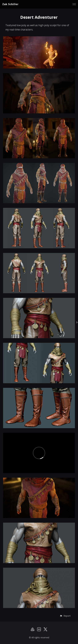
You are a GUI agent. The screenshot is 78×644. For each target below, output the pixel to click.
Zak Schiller (10, 4)
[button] (65, 616)
